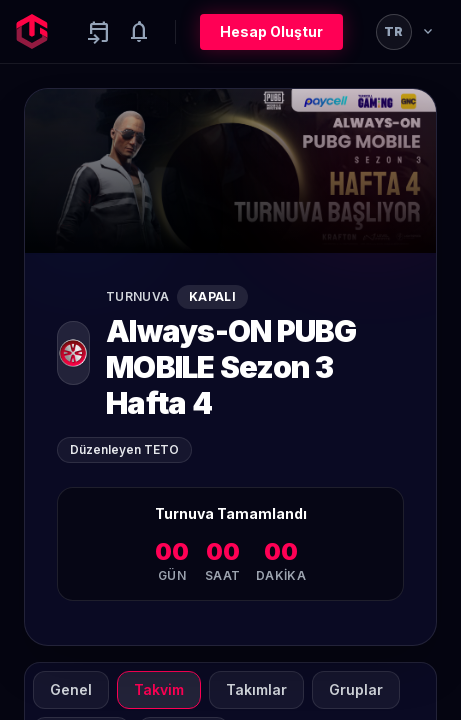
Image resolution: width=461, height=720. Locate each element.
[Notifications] (139, 32)
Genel (71, 689)
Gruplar (356, 689)
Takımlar (256, 689)
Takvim (159, 689)
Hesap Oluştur (271, 31)
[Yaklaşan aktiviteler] (99, 32)
